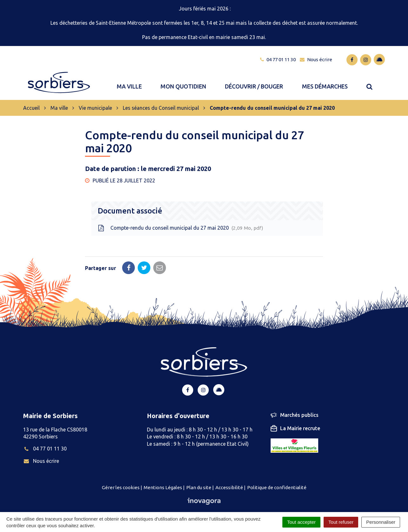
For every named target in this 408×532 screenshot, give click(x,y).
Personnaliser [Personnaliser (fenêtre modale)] (381, 522)
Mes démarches (325, 83)
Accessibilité (229, 481)
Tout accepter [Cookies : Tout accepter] (301, 522)
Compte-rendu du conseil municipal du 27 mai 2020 (180, 222)
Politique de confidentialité (277, 481)
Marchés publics (295, 409)
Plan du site (199, 481)
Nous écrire (41, 455)
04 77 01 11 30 (45, 443)
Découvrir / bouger (254, 83)
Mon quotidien (183, 83)
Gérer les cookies (121, 481)
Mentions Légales (163, 481)
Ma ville (129, 83)
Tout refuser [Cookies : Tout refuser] (341, 522)
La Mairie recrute (295, 422)
